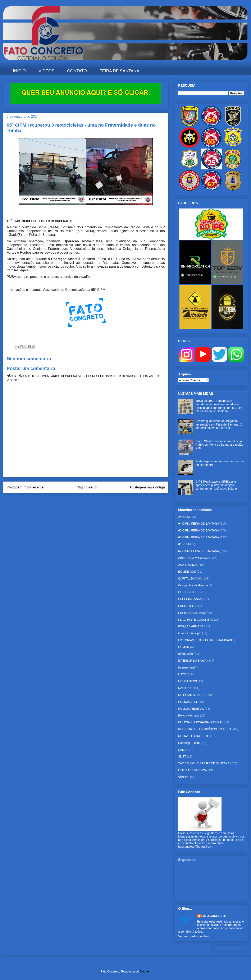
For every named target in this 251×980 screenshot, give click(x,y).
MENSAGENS (188, 681)
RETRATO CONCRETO (194, 736)
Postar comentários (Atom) (92, 498)
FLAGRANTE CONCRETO (196, 620)
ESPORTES (186, 606)
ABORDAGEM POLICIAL (195, 558)
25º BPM (184, 517)
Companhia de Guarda (193, 585)
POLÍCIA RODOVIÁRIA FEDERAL (201, 722)
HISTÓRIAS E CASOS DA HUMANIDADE (206, 640)
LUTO (182, 674)
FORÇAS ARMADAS (192, 626)
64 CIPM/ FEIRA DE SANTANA (199, 524)
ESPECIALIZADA (190, 599)
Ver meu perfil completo (194, 936)
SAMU (182, 750)
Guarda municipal (190, 633)
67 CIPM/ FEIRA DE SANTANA (199, 551)
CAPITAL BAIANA (190, 578)
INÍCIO (19, 71)
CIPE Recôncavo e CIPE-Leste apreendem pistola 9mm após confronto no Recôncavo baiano (216, 485)
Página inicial (87, 487)
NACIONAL (186, 688)
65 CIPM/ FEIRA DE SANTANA (199, 530)
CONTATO (77, 71)
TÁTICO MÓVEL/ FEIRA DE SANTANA (204, 763)
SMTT (182, 756)
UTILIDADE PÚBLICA (193, 770)
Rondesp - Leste (189, 743)
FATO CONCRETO (214, 916)
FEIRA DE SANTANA (119, 71)
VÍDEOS (46, 71)
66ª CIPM (184, 544)
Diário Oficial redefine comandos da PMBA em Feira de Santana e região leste (219, 445)
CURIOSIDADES (189, 592)
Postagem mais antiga (147, 487)
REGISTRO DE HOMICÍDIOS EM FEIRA (205, 729)
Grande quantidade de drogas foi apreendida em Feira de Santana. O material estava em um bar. (219, 425)
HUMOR (184, 647)
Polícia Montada (189, 716)
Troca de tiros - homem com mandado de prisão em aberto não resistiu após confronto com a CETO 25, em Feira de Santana (219, 406)
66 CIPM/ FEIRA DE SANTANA (199, 537)
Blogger (145, 971)
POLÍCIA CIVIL (188, 702)
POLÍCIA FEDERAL (191, 709)
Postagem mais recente (25, 487)
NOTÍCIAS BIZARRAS (193, 695)
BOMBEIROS (187, 572)
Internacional (187, 667)
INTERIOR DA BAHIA (192, 661)
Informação (186, 654)
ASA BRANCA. (188, 565)
